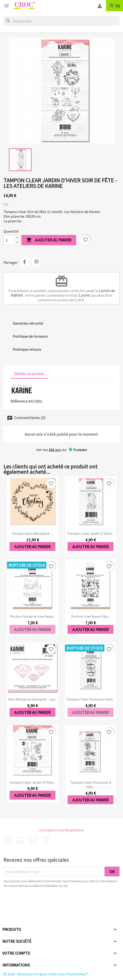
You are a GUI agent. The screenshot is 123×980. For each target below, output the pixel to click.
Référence (19, 401)
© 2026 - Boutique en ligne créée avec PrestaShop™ (46, 974)
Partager (24, 262)
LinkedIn (46, 840)
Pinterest (36, 262)
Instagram (33, 840)
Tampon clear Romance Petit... (91, 699)
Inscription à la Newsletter (62, 830)
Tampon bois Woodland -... (32, 533)
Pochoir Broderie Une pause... (33, 616)
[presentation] (42, 901)
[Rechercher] (61, 21)
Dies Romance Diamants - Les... (33, 699)
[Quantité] (9, 240)
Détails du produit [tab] (29, 374)
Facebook (8, 840)
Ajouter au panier (49, 240)
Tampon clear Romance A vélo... (91, 785)
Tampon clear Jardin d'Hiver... (91, 533)
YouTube (20, 840)
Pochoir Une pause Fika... (91, 616)
